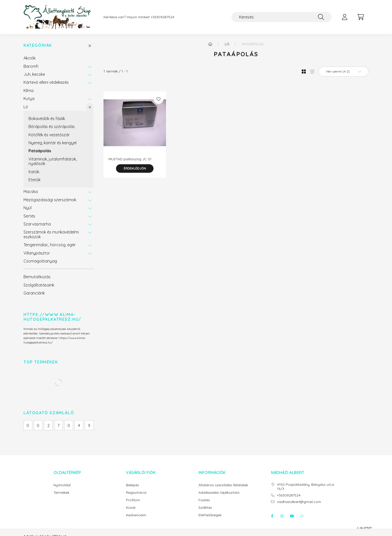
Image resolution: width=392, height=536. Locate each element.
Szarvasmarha (37, 224)
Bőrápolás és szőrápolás (52, 126)
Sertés (29, 216)
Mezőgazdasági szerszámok (50, 200)
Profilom (133, 500)
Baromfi (31, 66)
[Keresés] (281, 17)
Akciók (29, 58)
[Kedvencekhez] (158, 99)
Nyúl (27, 208)
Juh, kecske (34, 74)
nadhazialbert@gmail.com (299, 502)
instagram (282, 516)
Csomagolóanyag (40, 261)
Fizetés (204, 500)
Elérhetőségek (210, 515)
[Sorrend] (343, 71)
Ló (26, 107)
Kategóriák (38, 45)
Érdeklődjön (135, 168)
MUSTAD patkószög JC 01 (130, 159)
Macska (31, 191)
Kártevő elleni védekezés (46, 82)
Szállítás (205, 508)
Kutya (29, 98)
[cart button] (360, 17)
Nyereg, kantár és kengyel (52, 143)
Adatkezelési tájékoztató (219, 493)
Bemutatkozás (37, 277)
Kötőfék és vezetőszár (49, 135)
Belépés (132, 485)
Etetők (34, 180)
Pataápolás (40, 151)
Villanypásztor (37, 253)
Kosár (131, 508)
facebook (272, 516)
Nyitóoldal (62, 485)
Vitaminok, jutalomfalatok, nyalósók (53, 161)
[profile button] (344, 17)
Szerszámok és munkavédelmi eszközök (51, 234)
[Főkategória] (210, 44)
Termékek (61, 493)
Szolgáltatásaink (39, 285)
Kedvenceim (136, 515)
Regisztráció (136, 493)
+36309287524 (162, 17)
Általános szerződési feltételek (223, 485)
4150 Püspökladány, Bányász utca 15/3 (305, 487)
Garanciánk (34, 293)
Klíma (28, 90)
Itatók (34, 172)
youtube (292, 516)
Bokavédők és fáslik (47, 118)
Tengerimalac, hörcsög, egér (50, 245)
